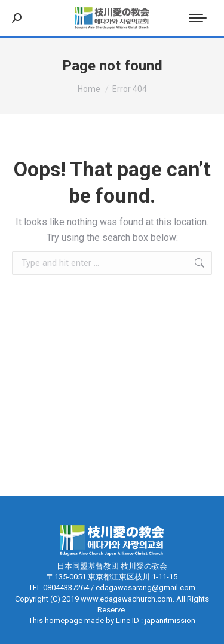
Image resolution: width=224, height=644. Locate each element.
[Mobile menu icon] (198, 18)
